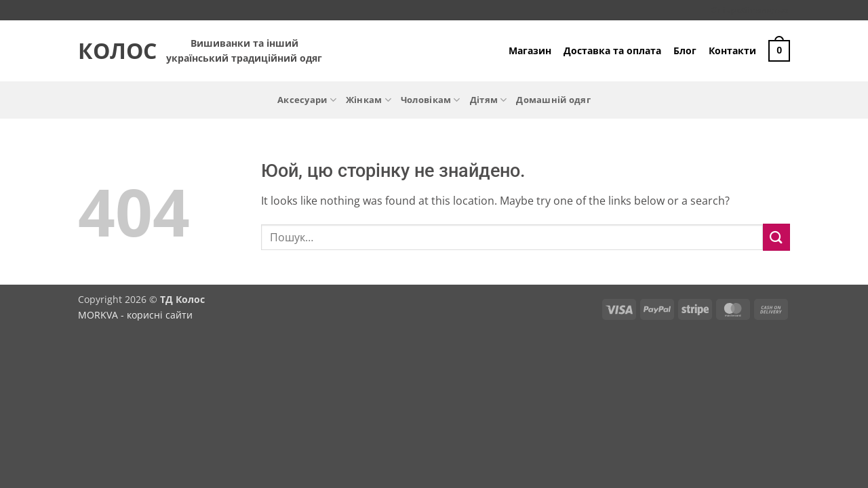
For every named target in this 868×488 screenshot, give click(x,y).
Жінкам (369, 100)
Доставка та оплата (612, 50)
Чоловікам (431, 100)
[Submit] (776, 237)
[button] (779, 51)
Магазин (530, 50)
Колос (112, 51)
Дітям (489, 100)
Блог (685, 50)
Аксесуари (307, 100)
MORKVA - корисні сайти (135, 315)
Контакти (732, 50)
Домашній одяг (553, 100)
